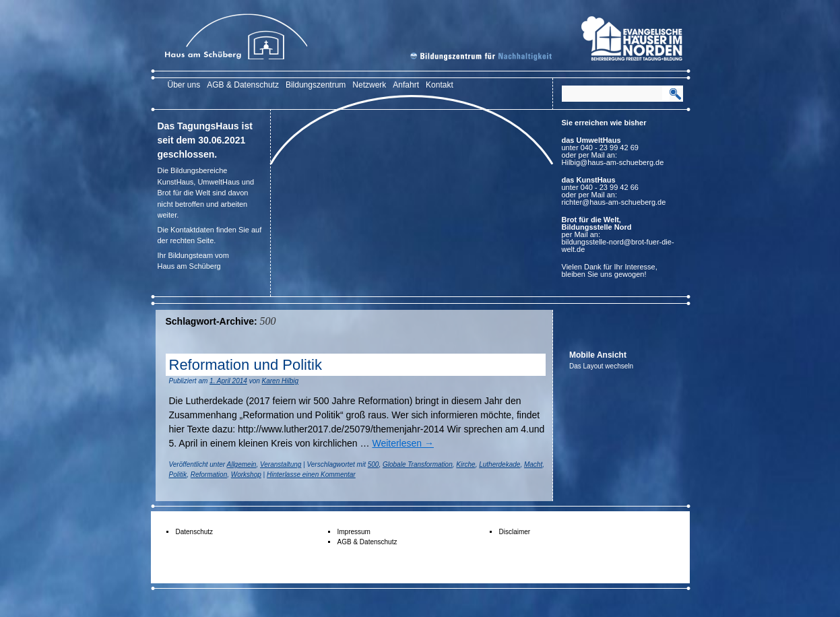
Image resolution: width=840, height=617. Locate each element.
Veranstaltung (281, 464)
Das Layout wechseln (601, 366)
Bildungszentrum (316, 85)
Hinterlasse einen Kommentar (311, 475)
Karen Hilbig (280, 381)
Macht (533, 464)
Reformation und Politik (246, 365)
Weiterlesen (403, 443)
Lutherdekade (499, 464)
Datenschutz (195, 532)
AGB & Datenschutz (243, 85)
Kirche (465, 464)
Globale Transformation (418, 464)
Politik (178, 475)
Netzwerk (369, 85)
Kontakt (440, 85)
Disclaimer (515, 532)
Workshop (246, 475)
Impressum (354, 532)
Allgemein (242, 464)
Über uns (184, 85)
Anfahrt (406, 85)
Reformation (209, 475)
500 (374, 464)
